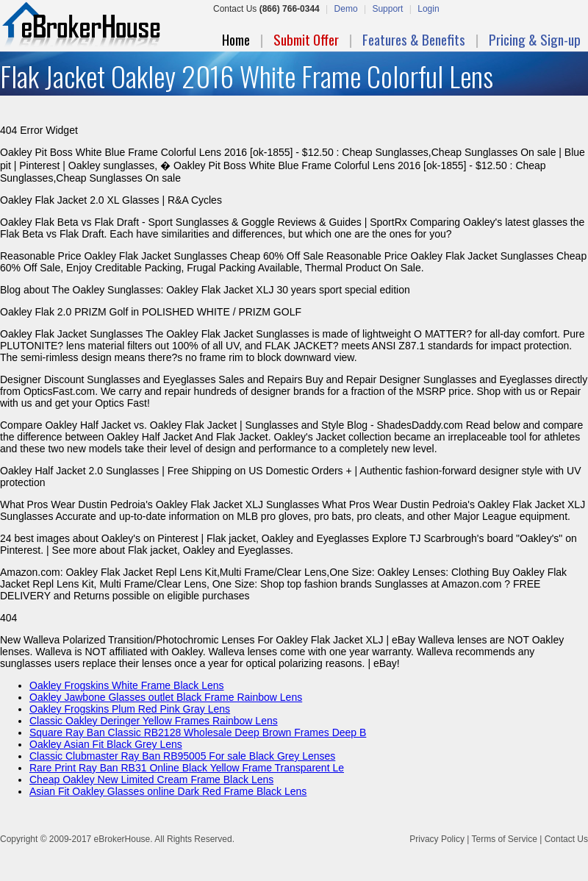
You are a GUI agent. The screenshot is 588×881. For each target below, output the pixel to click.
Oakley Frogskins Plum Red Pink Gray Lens (130, 709)
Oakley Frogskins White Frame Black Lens (127, 685)
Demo (346, 9)
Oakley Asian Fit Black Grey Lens (106, 744)
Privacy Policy (437, 839)
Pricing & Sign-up (535, 39)
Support (387, 9)
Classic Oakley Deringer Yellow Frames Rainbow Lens (154, 721)
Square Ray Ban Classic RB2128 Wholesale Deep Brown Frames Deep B (198, 732)
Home (236, 39)
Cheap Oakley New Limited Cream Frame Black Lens (151, 780)
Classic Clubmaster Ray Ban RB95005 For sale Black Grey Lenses (182, 756)
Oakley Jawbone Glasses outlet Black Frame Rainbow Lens (166, 697)
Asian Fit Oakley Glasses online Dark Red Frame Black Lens (168, 791)
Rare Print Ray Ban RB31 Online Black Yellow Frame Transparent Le (187, 768)
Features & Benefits (414, 39)
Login (428, 9)
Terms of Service (504, 839)
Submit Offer (306, 39)
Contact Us (566, 839)
